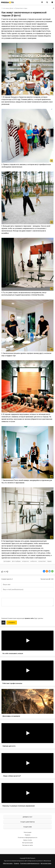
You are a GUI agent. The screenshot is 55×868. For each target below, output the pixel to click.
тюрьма (49, 561)
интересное (25, 561)
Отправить (12, 622)
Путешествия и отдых (21, 8)
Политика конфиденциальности (28, 838)
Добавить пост (27, 817)
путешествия (42, 561)
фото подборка (16, 561)
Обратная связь (8, 863)
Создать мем (28, 827)
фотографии (7, 561)
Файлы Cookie (28, 840)
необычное (34, 561)
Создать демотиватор (28, 822)
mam (12, 8)
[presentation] (16, 612)
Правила (28, 835)
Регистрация (28, 832)
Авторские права (28, 843)
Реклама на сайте (28, 845)
